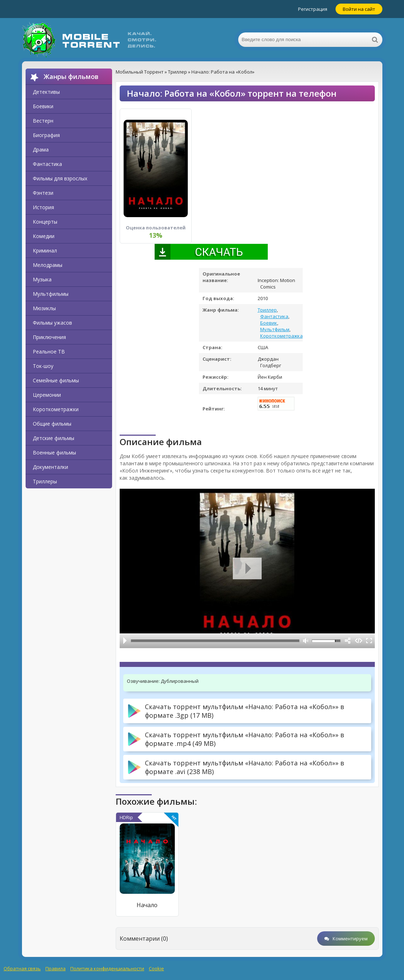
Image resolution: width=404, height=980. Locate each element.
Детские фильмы (54, 438)
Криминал (45, 251)
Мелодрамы (48, 265)
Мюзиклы (44, 308)
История (43, 207)
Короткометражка (281, 336)
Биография (46, 135)
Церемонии (47, 395)
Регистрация (313, 9)
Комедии (44, 236)
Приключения (49, 337)
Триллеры (45, 481)
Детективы (46, 92)
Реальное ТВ (49, 351)
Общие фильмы (52, 424)
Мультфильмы (51, 294)
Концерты (45, 222)
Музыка (42, 279)
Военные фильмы (54, 452)
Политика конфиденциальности (107, 968)
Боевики (43, 106)
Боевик (269, 323)
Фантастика (47, 164)
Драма (41, 150)
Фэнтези (43, 193)
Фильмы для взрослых (60, 178)
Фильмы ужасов (52, 323)
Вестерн (43, 121)
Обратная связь (22, 968)
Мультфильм (275, 329)
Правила (56, 968)
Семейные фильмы (56, 380)
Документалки (50, 467)
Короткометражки (56, 409)
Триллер (267, 310)
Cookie (156, 968)
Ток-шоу (43, 366)
